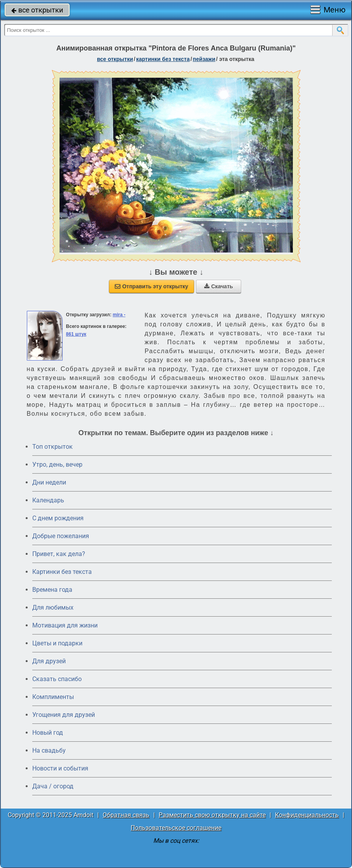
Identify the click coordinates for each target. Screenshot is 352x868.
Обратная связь (126, 815)
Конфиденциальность (307, 815)
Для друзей (49, 661)
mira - (119, 315)
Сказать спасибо (57, 679)
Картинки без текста (62, 572)
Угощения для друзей (64, 715)
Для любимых (53, 607)
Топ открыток (53, 447)
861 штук (76, 334)
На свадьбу (49, 750)
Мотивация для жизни (65, 625)
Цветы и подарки (57, 643)
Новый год (48, 733)
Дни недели (49, 482)
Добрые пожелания (61, 536)
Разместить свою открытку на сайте (212, 815)
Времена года (52, 590)
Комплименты (53, 697)
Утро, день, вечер (57, 465)
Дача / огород (53, 786)
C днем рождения (58, 518)
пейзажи (204, 59)
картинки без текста (163, 59)
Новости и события (60, 768)
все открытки (37, 10)
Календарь (48, 500)
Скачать (219, 286)
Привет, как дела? (59, 554)
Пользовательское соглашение (176, 828)
